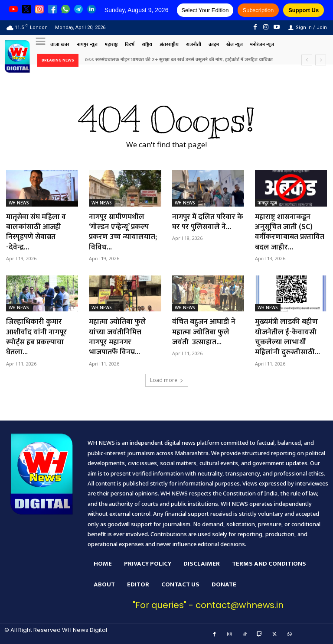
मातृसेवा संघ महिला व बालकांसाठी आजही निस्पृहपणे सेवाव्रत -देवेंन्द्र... (37, 232)
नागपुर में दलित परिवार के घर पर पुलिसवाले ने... (206, 222)
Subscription (258, 10)
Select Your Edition (205, 10)
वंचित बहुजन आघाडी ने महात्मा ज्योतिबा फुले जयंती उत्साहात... (205, 332)
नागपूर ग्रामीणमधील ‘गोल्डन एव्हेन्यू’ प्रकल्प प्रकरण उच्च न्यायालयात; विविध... (124, 232)
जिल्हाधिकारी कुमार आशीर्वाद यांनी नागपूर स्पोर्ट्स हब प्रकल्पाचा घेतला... (37, 337)
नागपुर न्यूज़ (267, 203)
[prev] (307, 60)
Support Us (304, 10)
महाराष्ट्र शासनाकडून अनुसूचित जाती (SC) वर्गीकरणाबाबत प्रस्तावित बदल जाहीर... (291, 232)
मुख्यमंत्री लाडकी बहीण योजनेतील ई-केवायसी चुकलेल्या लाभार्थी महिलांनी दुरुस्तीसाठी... (288, 337)
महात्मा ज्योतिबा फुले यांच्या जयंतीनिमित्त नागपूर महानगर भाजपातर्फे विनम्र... (118, 337)
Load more (167, 380)
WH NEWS (19, 203)
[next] (321, 60)
